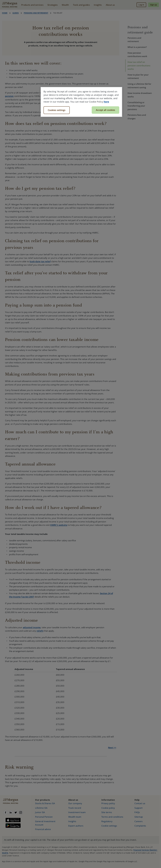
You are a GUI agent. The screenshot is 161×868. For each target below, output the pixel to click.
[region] (81, 102)
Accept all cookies (105, 110)
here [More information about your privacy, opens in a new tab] (106, 102)
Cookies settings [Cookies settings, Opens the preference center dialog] (57, 110)
